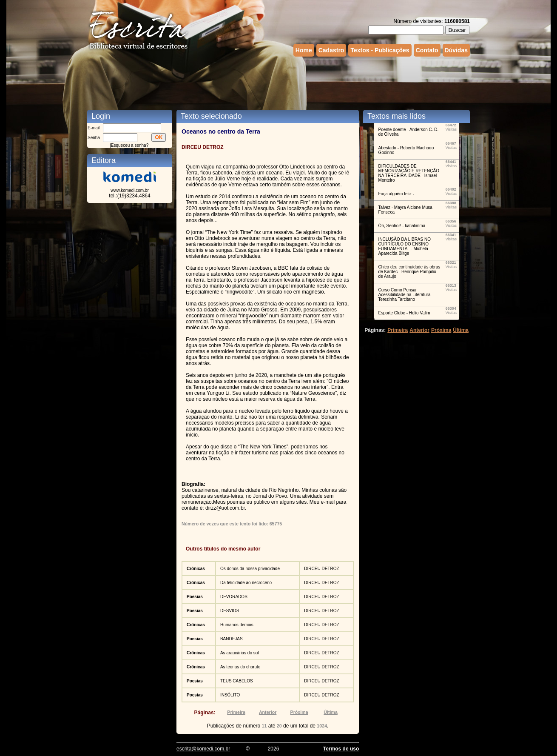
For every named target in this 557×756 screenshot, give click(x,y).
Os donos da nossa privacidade (250, 569)
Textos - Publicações (380, 50)
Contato (427, 50)
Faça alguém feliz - (396, 194)
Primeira (236, 712)
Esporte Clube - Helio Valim (404, 313)
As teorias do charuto (240, 667)
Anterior (268, 712)
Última (331, 712)
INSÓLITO (230, 695)
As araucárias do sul (240, 653)
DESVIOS (230, 611)
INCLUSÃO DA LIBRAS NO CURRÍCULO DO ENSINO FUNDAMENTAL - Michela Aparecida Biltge (405, 246)
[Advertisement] (278, 82)
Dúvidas (456, 50)
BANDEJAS (232, 639)
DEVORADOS (234, 597)
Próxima (299, 712)
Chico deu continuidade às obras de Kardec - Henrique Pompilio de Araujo (409, 272)
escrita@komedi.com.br (203, 749)
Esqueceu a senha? (130, 145)
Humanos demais (237, 625)
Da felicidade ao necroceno (246, 583)
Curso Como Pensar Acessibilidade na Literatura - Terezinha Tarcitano (406, 295)
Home (304, 50)
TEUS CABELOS (237, 681)
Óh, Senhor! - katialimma (402, 226)
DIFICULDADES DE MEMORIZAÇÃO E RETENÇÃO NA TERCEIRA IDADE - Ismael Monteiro (409, 173)
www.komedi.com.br (129, 190)
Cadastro (331, 50)
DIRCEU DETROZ (321, 569)
